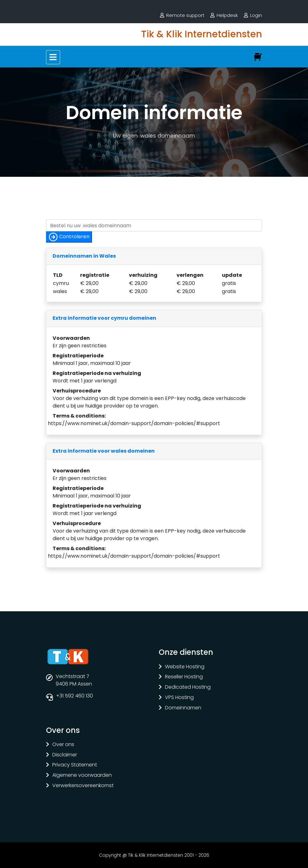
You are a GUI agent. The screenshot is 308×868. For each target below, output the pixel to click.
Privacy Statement (75, 765)
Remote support (185, 15)
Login (256, 15)
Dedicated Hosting (188, 687)
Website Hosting (185, 667)
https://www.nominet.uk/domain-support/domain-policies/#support (134, 423)
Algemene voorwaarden (82, 775)
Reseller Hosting (184, 677)
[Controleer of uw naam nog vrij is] (154, 225)
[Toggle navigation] (53, 57)
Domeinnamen (183, 708)
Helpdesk (227, 15)
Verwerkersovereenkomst (83, 786)
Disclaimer (65, 755)
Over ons (63, 745)
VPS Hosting (179, 698)
